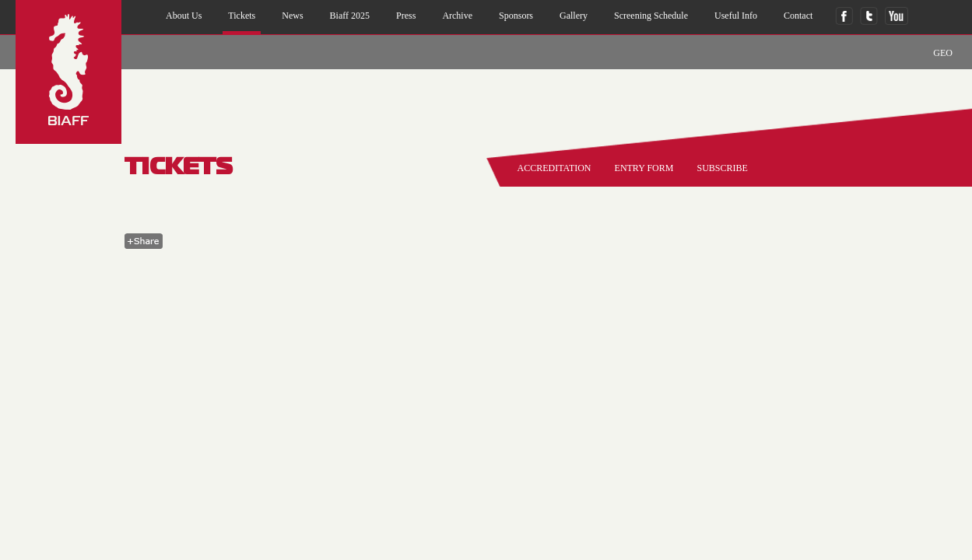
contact (798, 16)
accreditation (554, 168)
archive (457, 16)
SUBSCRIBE (722, 168)
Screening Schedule (651, 16)
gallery (574, 16)
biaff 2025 (350, 16)
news (292, 16)
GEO (943, 53)
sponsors (516, 16)
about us (184, 16)
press (406, 16)
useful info (736, 16)
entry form (644, 168)
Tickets (242, 16)
